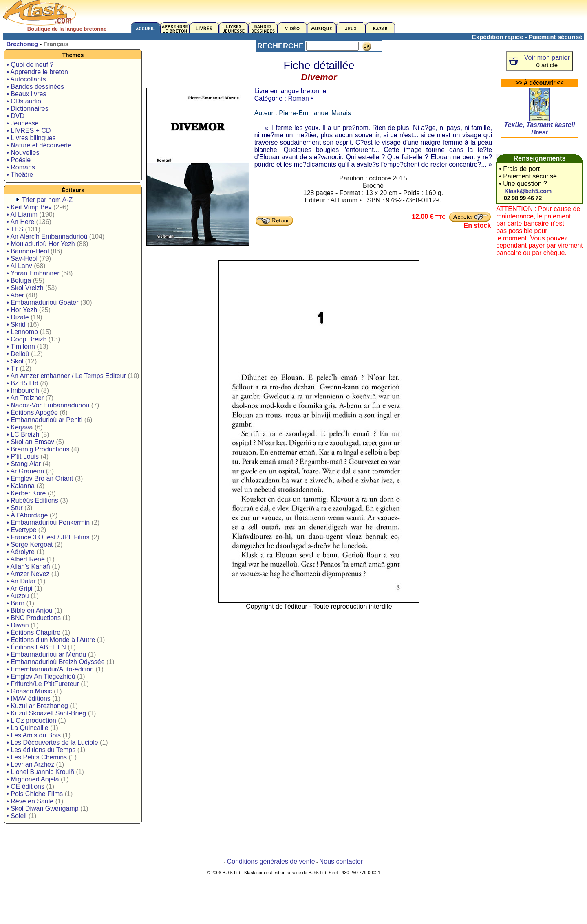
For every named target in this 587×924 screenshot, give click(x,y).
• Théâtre (20, 175)
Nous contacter (341, 861)
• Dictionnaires (28, 109)
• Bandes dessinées (35, 87)
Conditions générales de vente (271, 861)
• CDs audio (24, 101)
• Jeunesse (23, 123)
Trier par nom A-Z (47, 200)
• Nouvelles (23, 153)
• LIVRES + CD (29, 131)
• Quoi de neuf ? (30, 65)
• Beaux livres (26, 94)
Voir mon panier (547, 58)
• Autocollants (26, 79)
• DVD (15, 116)
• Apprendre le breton (37, 72)
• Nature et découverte (39, 145)
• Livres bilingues (31, 138)
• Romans (21, 167)
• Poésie (19, 160)
